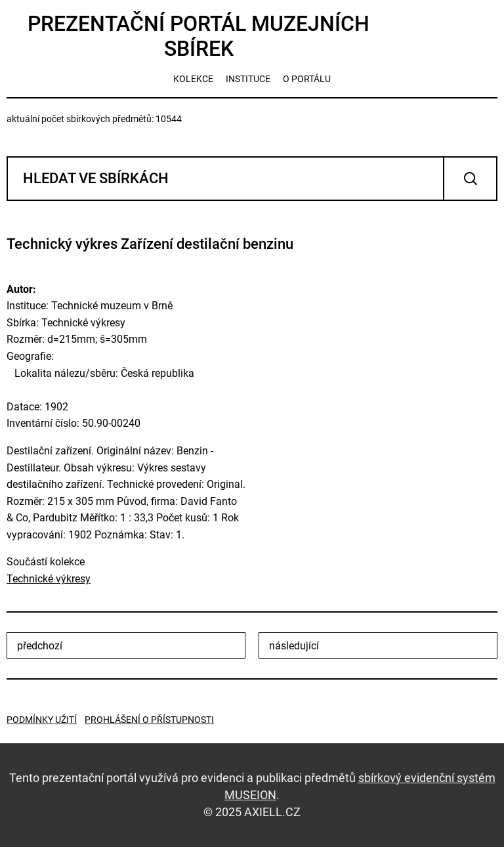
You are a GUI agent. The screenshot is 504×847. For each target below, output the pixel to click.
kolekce (193, 79)
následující (294, 646)
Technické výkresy (49, 579)
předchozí (40, 646)
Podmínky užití (42, 720)
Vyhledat (470, 179)
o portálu (307, 79)
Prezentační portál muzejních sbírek (199, 36)
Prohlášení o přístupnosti (149, 720)
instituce (248, 79)
